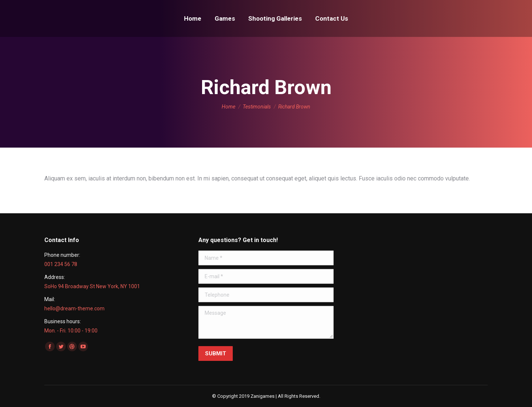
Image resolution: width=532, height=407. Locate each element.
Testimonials (257, 107)
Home (229, 107)
